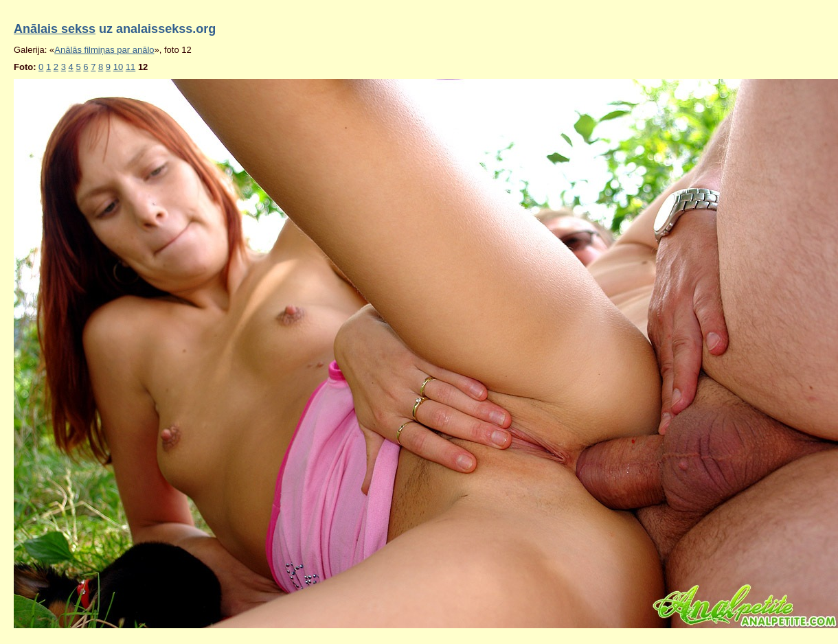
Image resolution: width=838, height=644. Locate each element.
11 (131, 67)
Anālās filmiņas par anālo (104, 50)
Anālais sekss (55, 29)
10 (118, 67)
